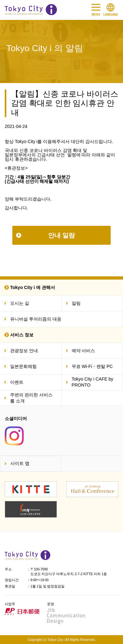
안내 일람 (62, 235)
